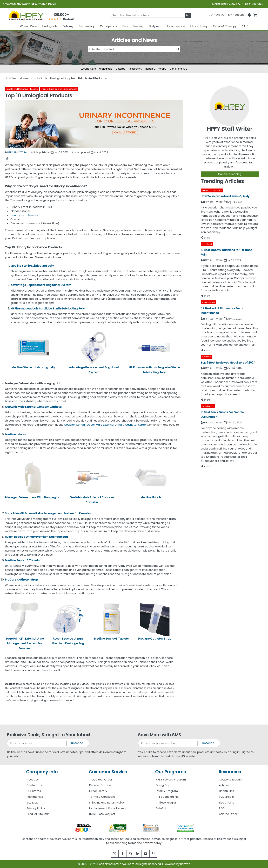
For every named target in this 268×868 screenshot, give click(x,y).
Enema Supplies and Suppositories (59, 89)
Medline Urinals (151, 497)
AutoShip (162, 808)
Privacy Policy (36, 808)
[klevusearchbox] (188, 15)
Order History (98, 791)
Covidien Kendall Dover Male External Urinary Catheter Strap (105, 425)
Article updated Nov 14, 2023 (90, 152)
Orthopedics (108, 26)
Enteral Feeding (133, 26)
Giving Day (163, 785)
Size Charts (226, 803)
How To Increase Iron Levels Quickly (225, 196)
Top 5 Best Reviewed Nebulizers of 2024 (228, 363)
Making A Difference (212, 190)
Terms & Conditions (102, 797)
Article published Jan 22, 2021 (49, 152)
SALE (245, 26)
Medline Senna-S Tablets (111, 639)
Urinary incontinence (24, 215)
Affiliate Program (167, 803)
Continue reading (230, 174)
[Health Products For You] (26, 15)
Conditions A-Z (178, 69)
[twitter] (110, 854)
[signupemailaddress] (37, 743)
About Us (33, 780)
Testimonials (35, 797)
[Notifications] (249, 15)
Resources (230, 772)
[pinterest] (158, 854)
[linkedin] (139, 854)
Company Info (42, 772)
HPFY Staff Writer (17, 152)
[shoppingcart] (255, 15)
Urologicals (50, 26)
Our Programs (170, 772)
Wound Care (28, 26)
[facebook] (120, 854)
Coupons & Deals (230, 780)
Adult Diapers (208, 302)
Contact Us (216, 15)
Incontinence (176, 26)
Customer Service (108, 772)
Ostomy (68, 26)
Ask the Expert (229, 814)
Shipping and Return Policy (107, 803)
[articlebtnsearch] (134, 54)
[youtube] (148, 854)
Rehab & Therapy (225, 26)
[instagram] (129, 854)
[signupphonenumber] (168, 743)
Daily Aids (155, 26)
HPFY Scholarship (167, 797)
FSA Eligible (226, 797)
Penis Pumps (208, 406)
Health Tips (226, 791)
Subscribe (76, 743)
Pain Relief (207, 244)
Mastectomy (199, 26)
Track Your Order (101, 780)
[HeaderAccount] (236, 15)
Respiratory (87, 26)
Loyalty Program (167, 791)
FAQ (222, 808)
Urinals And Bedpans (17, 89)
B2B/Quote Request (102, 814)
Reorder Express (100, 785)
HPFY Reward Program (171, 780)
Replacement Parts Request (108, 808)
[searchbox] (150, 15)
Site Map (32, 803)
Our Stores (34, 791)
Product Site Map (38, 814)
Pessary (34, 89)
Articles (224, 785)
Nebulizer (206, 357)
